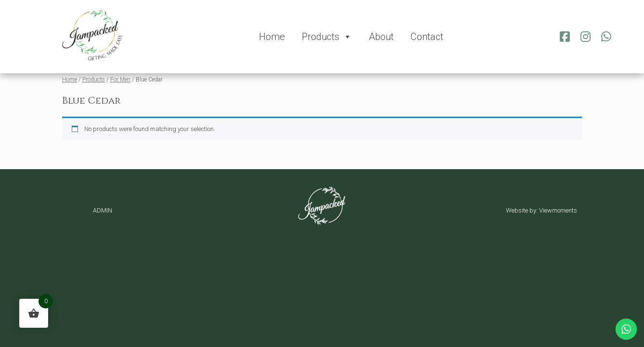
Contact (427, 37)
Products (327, 37)
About (381, 37)
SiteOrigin (335, 254)
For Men (120, 80)
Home (272, 37)
